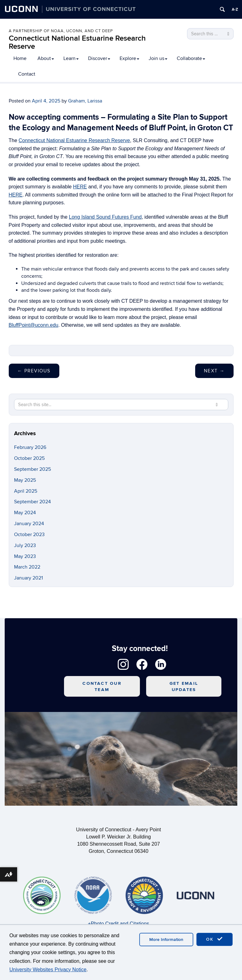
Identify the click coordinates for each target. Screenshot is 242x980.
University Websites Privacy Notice (48, 970)
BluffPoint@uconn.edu (34, 325)
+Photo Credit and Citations (118, 924)
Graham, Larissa (85, 101)
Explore (129, 58)
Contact (27, 74)
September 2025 (32, 469)
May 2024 (25, 513)
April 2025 (26, 491)
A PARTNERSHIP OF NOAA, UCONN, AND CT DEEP (61, 31)
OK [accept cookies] (215, 939)
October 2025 (29, 458)
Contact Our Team (102, 686)
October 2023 (29, 535)
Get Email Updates (184, 686)
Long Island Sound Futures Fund (105, 217)
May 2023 (25, 556)
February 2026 (30, 447)
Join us (158, 58)
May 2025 (25, 480)
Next (214, 371)
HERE (80, 187)
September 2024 (32, 502)
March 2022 (27, 567)
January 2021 (28, 578)
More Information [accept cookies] (166, 940)
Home (20, 58)
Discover (99, 58)
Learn (71, 58)
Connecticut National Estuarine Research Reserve (77, 42)
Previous (34, 371)
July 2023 (25, 545)
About (46, 58)
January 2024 (29, 524)
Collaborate (191, 58)
